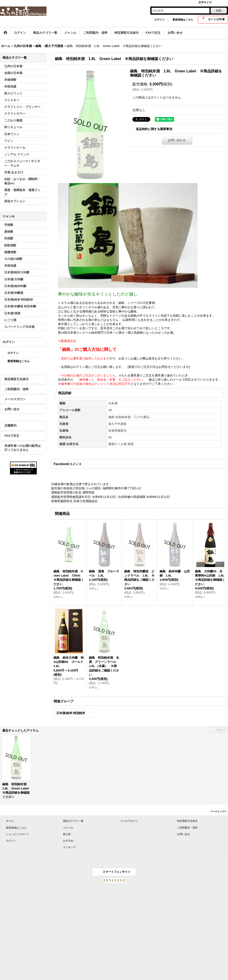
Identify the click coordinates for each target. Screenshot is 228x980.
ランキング (69, 847)
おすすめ (68, 841)
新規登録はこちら (183, 20)
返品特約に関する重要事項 (154, 129)
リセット (221, 730)
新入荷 (67, 834)
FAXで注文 (12, 436)
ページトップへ (218, 811)
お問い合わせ (177, 140)
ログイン (160, 20)
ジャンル (68, 828)
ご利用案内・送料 (17, 389)
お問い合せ (12, 409)
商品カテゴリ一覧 (73, 821)
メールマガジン (15, 399)
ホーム (10, 821)
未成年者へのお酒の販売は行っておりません (23, 448)
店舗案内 (10, 425)
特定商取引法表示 (17, 379)
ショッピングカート (18, 834)
